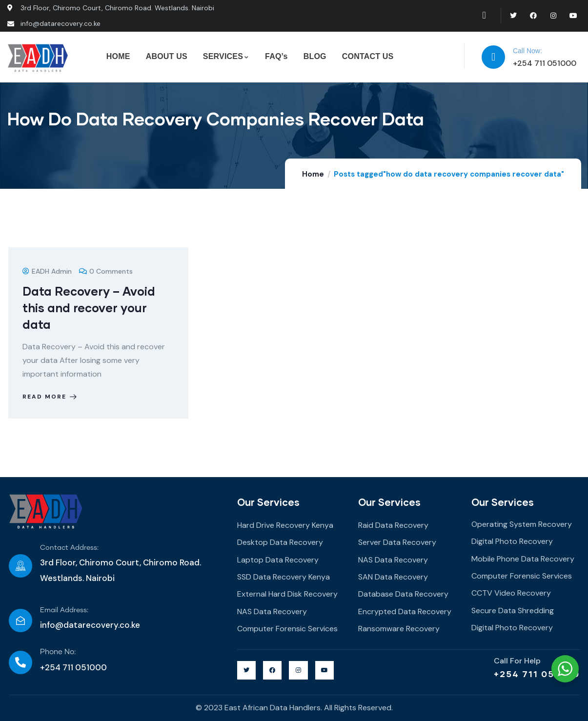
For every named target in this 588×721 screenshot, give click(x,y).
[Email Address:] (20, 621)
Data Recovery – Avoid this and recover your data (89, 308)
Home (313, 174)
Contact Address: (69, 548)
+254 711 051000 (537, 674)
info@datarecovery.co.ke (90, 625)
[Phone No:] (20, 662)
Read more (51, 397)
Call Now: (527, 51)
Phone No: (58, 652)
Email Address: (64, 610)
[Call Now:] (493, 57)
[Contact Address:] (20, 566)
